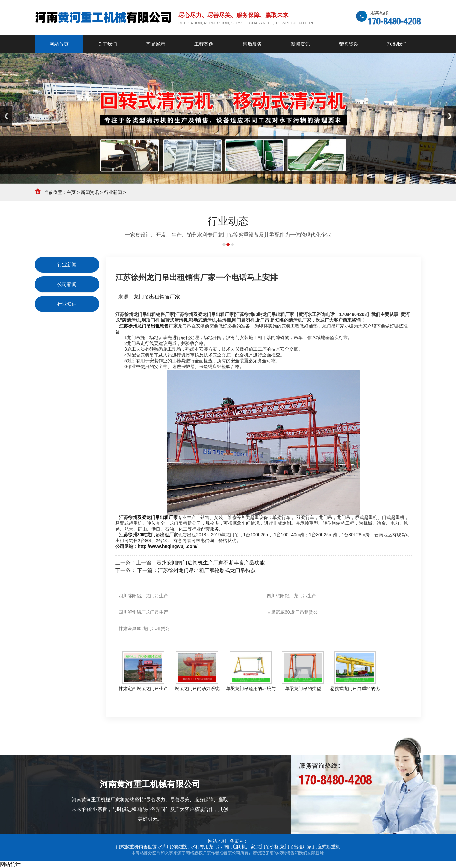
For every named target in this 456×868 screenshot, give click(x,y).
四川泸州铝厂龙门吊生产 (143, 612)
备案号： (239, 841)
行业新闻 (113, 192)
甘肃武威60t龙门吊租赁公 (292, 612)
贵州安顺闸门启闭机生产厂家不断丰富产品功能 (211, 563)
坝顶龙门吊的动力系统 (197, 688)
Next (450, 116)
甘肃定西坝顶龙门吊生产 (143, 688)
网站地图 (217, 841)
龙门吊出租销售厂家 (157, 297)
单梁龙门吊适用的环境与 (251, 688)
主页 (71, 192)
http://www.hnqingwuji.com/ (168, 546)
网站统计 (10, 864)
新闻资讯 (90, 192)
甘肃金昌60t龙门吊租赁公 (144, 629)
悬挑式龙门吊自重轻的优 (355, 688)
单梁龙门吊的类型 (303, 688)
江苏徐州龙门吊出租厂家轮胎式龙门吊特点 (207, 570)
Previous (6, 116)
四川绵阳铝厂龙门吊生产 (143, 596)
